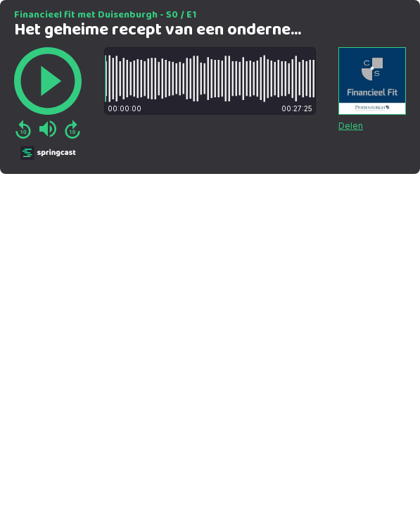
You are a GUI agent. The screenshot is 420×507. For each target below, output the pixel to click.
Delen (351, 126)
